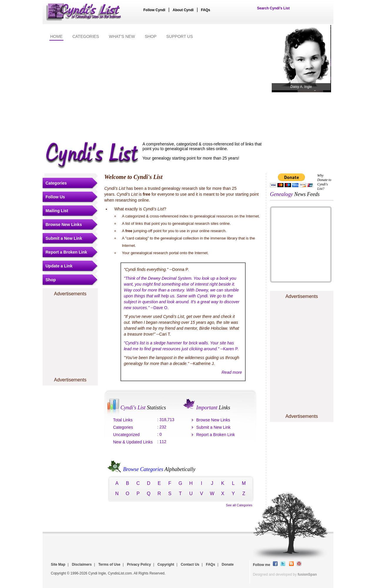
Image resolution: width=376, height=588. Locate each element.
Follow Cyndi (154, 10)
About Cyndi (183, 10)
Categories (56, 183)
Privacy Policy (139, 564)
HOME (56, 36)
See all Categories (239, 505)
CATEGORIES (86, 36)
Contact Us (190, 564)
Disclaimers (82, 564)
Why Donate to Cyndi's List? (324, 182)
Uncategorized (126, 435)
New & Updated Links (133, 442)
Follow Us (55, 197)
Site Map (58, 564)
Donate (228, 564)
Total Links (123, 420)
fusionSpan (307, 574)
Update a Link (59, 266)
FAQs (205, 10)
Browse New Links (64, 225)
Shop (51, 280)
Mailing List (57, 211)
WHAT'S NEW (122, 36)
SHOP (151, 36)
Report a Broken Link (66, 252)
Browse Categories (142, 469)
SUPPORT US (180, 36)
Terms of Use (109, 564)
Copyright (166, 564)
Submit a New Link (64, 238)
